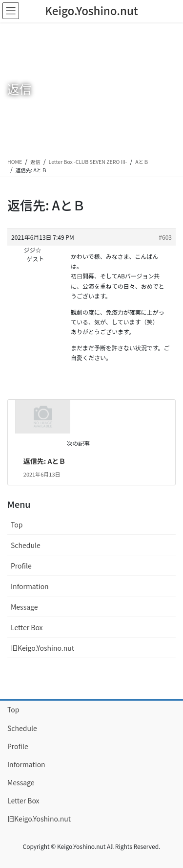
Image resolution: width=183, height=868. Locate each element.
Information (30, 586)
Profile (21, 566)
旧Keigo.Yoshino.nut (42, 648)
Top (17, 525)
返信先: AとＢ (45, 461)
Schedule (26, 545)
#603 (165, 237)
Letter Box (27, 627)
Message (24, 607)
